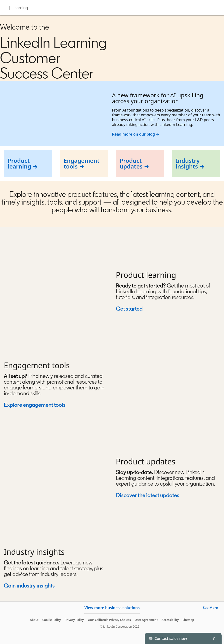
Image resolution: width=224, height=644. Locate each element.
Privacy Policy (74, 620)
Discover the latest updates (148, 495)
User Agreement (146, 620)
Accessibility (170, 620)
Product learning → (23, 163)
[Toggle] (214, 638)
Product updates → (135, 163)
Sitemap (188, 620)
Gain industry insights (30, 585)
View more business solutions (112, 608)
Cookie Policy (51, 620)
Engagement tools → (82, 163)
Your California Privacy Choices (109, 620)
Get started (129, 309)
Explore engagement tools (35, 405)
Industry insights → (190, 163)
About (34, 620)
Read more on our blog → (136, 134)
